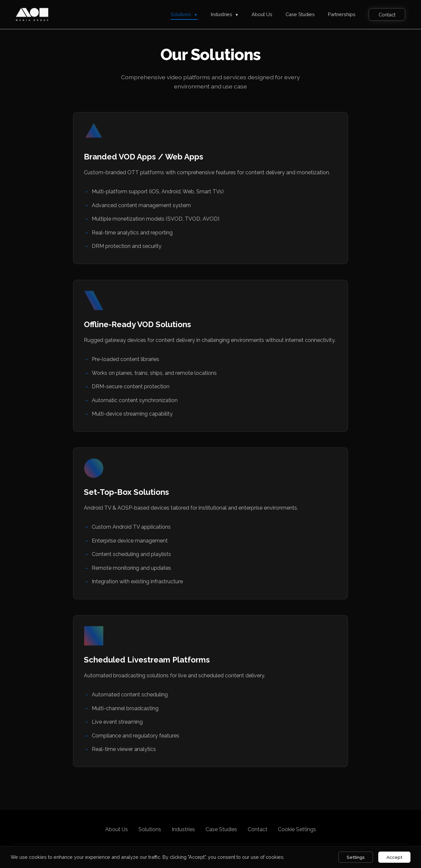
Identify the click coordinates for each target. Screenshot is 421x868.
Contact (387, 14)
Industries (225, 14)
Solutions (184, 14)
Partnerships (342, 14)
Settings (356, 857)
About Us (262, 14)
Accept (394, 857)
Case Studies (300, 14)
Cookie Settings (297, 829)
